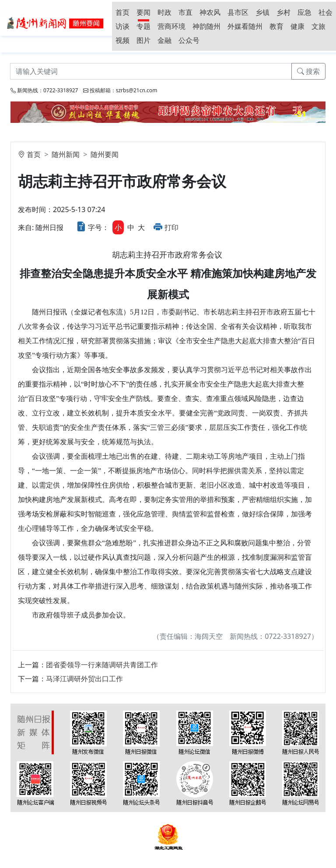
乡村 (283, 12)
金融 (164, 40)
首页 (122, 12)
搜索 (308, 71)
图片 (143, 40)
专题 (143, 26)
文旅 (318, 26)
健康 (297, 26)
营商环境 (171, 26)
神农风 (210, 12)
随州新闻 (66, 154)
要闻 (143, 12)
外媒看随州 (245, 26)
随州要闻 (105, 154)
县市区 (238, 12)
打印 (171, 227)
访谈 (122, 26)
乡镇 (262, 12)
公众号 (189, 40)
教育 (276, 26)
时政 (164, 12)
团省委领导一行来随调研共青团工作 (102, 665)
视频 (122, 40)
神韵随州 (206, 26)
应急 (304, 12)
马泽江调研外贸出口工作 (84, 679)
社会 (325, 12)
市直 (185, 12)
